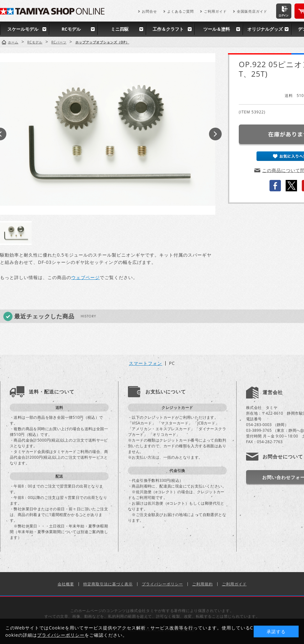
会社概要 (66, 584)
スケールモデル (23, 29)
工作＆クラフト (168, 29)
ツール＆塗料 (217, 29)
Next (215, 134)
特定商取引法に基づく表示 (108, 584)
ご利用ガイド (215, 11)
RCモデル (71, 29)
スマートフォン (146, 363)
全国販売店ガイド (252, 11)
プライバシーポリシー (162, 584)
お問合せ (149, 11)
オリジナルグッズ (265, 29)
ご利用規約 (203, 584)
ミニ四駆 (120, 29)
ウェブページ (85, 277)
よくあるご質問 (180, 11)
